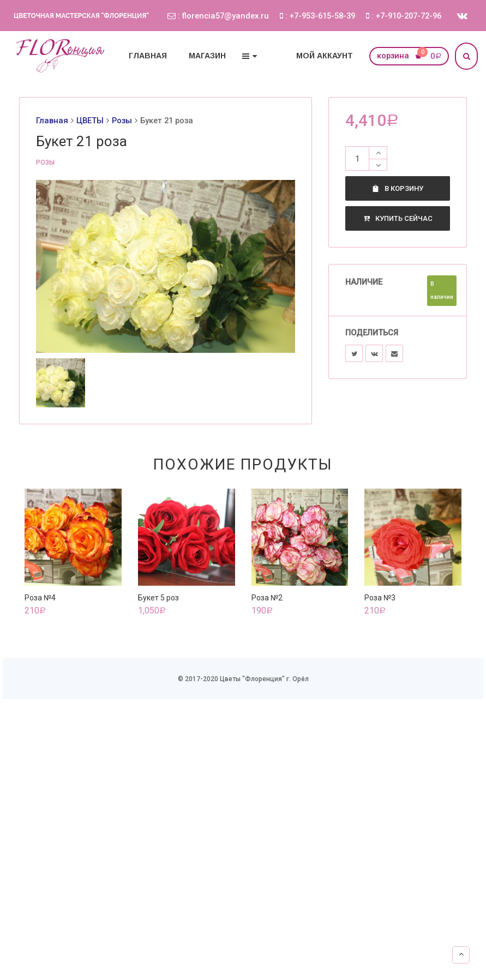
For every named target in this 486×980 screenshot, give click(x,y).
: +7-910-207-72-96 (404, 16)
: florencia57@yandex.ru (218, 16)
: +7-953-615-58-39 (317, 16)
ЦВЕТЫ (90, 121)
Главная (52, 121)
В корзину (398, 188)
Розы (122, 121)
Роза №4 (40, 598)
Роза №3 (380, 598)
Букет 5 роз (158, 598)
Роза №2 (267, 598)
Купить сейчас (398, 218)
